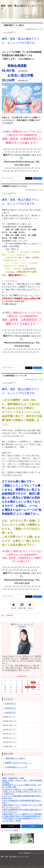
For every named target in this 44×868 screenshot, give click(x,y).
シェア (30, 179)
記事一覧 (22, 608)
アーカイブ (8, 699)
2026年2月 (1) (10, 708)
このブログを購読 (11, 830)
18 (33, 687)
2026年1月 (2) (10, 713)
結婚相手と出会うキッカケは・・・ (17, 186)
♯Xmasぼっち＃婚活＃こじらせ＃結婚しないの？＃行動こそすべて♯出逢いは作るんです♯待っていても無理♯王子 (22, 792)
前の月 (14, 606)
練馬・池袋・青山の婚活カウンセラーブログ (22, 7)
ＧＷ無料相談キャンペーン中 (15, 376)
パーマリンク (9, 178)
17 (28, 687)
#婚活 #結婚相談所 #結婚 (13, 778)
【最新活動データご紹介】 (14, 25)
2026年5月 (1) (10, 704)
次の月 (31, 606)
